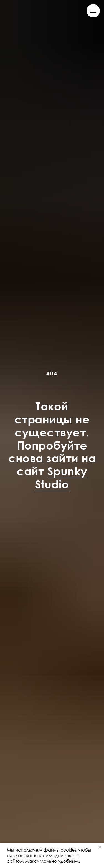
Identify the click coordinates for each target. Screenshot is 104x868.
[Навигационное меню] (93, 11)
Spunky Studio (61, 478)
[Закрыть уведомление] (100, 847)
